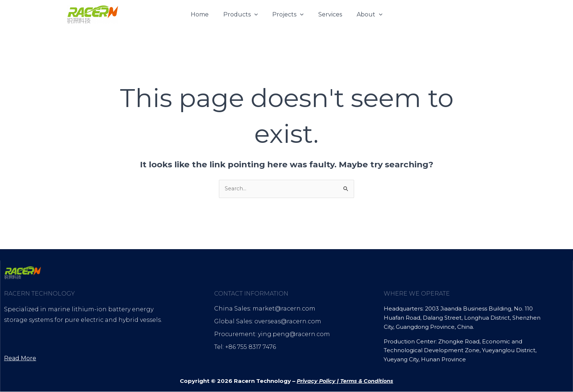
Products (244, 15)
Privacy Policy (315, 381)
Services (327, 14)
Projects (288, 15)
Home (206, 14)
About (364, 15)
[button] (257, 15)
